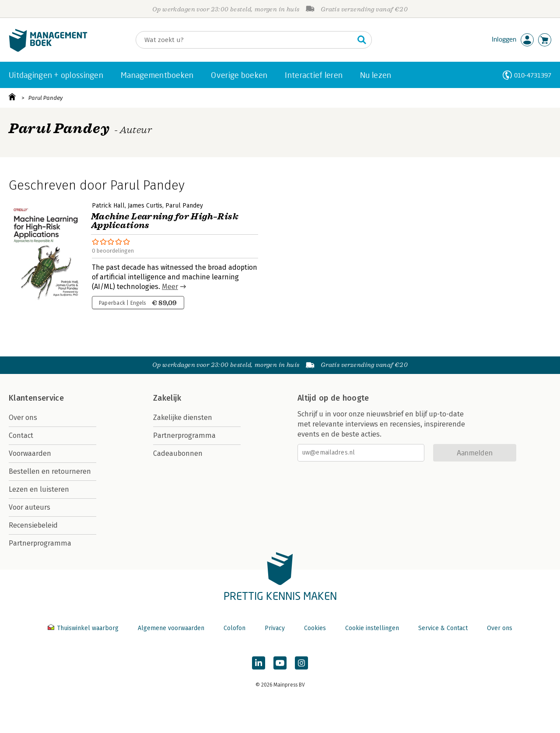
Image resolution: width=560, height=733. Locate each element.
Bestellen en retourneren (50, 471)
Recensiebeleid (33, 525)
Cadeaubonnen (178, 453)
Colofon (234, 628)
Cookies (315, 628)
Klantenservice (36, 398)
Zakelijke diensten (183, 418)
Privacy (275, 628)
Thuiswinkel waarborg (84, 628)
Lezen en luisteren (39, 489)
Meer (170, 287)
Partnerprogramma (40, 543)
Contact (21, 435)
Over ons (23, 418)
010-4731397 (533, 75)
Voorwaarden (30, 453)
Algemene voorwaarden (171, 628)
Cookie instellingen (372, 628)
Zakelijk (167, 398)
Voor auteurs (30, 507)
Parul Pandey (45, 98)
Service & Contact (443, 628)
